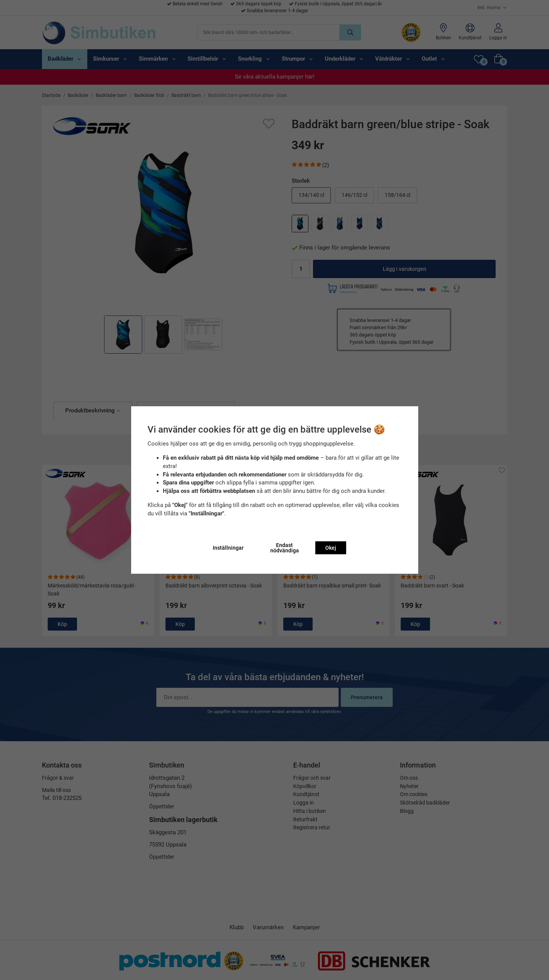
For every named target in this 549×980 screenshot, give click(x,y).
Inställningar (228, 548)
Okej (331, 548)
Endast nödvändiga (285, 548)
